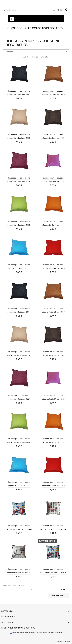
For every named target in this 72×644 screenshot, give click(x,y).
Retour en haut (59, 596)
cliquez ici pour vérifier (55, 633)
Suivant (64, 590)
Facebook (66, 10)
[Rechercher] (13, 10)
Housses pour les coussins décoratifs (34, 28)
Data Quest (67, 641)
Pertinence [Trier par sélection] (36, 52)
